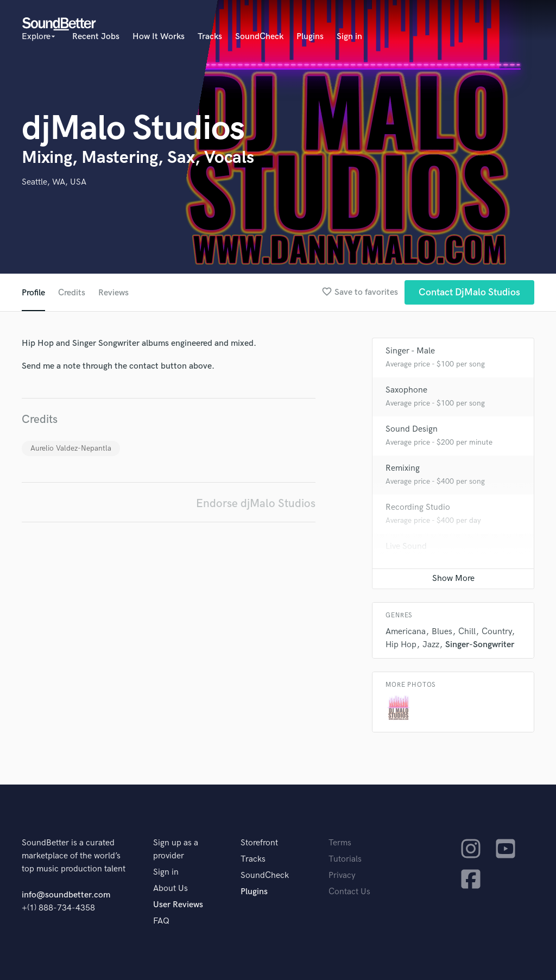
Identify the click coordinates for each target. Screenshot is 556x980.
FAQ (161, 921)
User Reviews (178, 905)
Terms (340, 843)
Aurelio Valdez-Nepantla (71, 448)
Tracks (210, 37)
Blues (442, 632)
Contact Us (349, 892)
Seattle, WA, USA (54, 182)
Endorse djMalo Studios (256, 504)
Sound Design (412, 429)
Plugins (310, 37)
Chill (467, 632)
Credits (72, 293)
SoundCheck (259, 37)
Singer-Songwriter (480, 645)
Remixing (403, 468)
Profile (33, 293)
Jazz (431, 645)
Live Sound (406, 546)
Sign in (349, 37)
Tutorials (345, 859)
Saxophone (406, 390)
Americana (406, 632)
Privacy (342, 875)
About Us (170, 889)
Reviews (113, 293)
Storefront (259, 843)
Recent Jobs (96, 37)
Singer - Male (410, 351)
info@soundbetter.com (66, 895)
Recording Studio (418, 507)
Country (497, 632)
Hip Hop (401, 645)
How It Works (159, 37)
